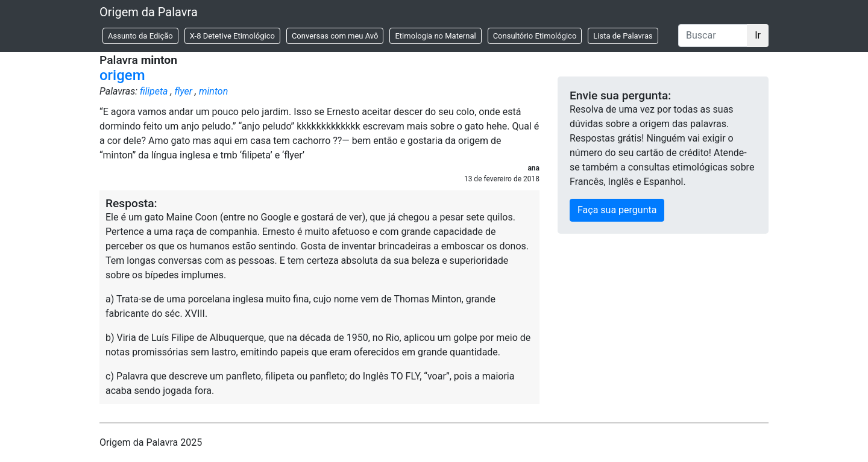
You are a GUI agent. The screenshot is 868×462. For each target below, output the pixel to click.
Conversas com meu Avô (335, 36)
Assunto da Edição (140, 36)
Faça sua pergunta (617, 210)
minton (213, 91)
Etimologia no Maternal (435, 36)
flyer (183, 91)
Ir (758, 35)
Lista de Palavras (623, 36)
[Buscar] (713, 36)
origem (122, 75)
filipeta (154, 91)
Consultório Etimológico (535, 36)
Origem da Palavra (149, 12)
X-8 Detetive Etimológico (232, 36)
